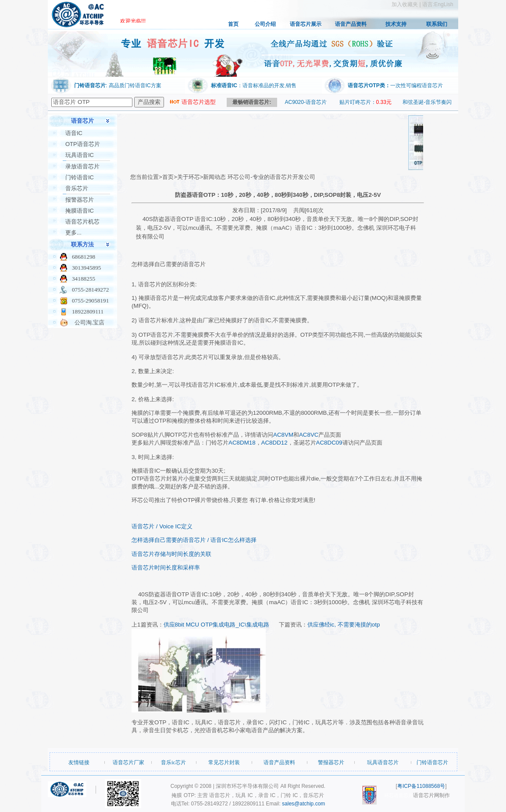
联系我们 (437, 24)
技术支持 (396, 24)
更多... (73, 233)
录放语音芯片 (82, 166)
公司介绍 (265, 24)
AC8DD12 (274, 443)
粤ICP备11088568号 (421, 786)
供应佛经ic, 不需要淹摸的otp (344, 625)
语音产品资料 (351, 24)
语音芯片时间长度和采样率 (166, 568)
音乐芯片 (77, 188)
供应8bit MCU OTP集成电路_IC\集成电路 (216, 625)
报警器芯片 (80, 200)
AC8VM (283, 435)
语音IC (74, 133)
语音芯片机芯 (82, 222)
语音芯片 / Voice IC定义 (162, 526)
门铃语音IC (80, 177)
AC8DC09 (329, 443)
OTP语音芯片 (83, 144)
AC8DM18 (242, 443)
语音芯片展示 (306, 24)
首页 (233, 24)
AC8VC (309, 435)
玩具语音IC (80, 155)
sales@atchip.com (303, 804)
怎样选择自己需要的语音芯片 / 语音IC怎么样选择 (194, 540)
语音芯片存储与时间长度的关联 (171, 554)
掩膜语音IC (80, 211)
